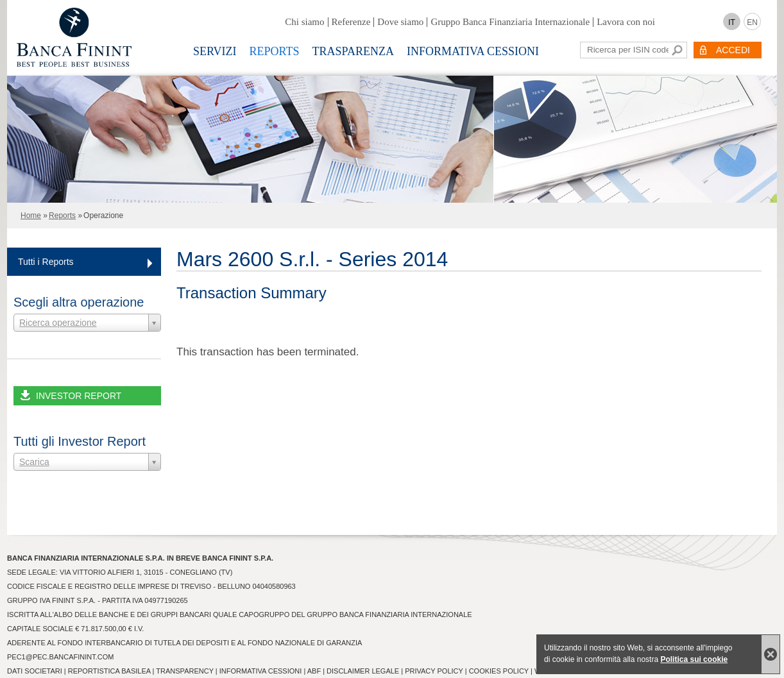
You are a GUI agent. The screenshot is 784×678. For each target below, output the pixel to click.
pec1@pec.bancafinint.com (60, 657)
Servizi (215, 51)
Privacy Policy (434, 671)
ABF (314, 671)
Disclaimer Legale (363, 671)
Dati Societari (35, 671)
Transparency (184, 671)
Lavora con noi (626, 22)
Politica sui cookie (694, 659)
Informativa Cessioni (473, 51)
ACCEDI (733, 50)
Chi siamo (304, 22)
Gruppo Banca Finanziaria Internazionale (510, 22)
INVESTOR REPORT (79, 396)
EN (752, 22)
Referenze (351, 22)
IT (732, 22)
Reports (275, 51)
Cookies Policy (499, 671)
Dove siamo (400, 22)
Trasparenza (353, 51)
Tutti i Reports (46, 262)
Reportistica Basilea (109, 671)
